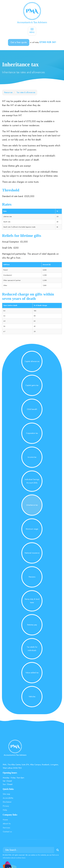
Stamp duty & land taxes (32, 601)
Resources (8, 92)
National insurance (32, 553)
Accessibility (8, 798)
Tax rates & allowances (26, 92)
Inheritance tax (32, 505)
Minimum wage (32, 529)
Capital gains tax (32, 385)
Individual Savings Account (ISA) (32, 481)
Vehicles (32, 697)
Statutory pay (32, 625)
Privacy (6, 806)
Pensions (32, 577)
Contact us (7, 832)
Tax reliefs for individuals (32, 649)
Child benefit (32, 409)
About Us (7, 824)
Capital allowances (32, 361)
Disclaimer (7, 802)
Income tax (32, 457)
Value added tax (32, 673)
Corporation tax (32, 433)
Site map (6, 794)
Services (6, 828)
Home (5, 820)
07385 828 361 (48, 42)
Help (5, 810)
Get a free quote (19, 42)
